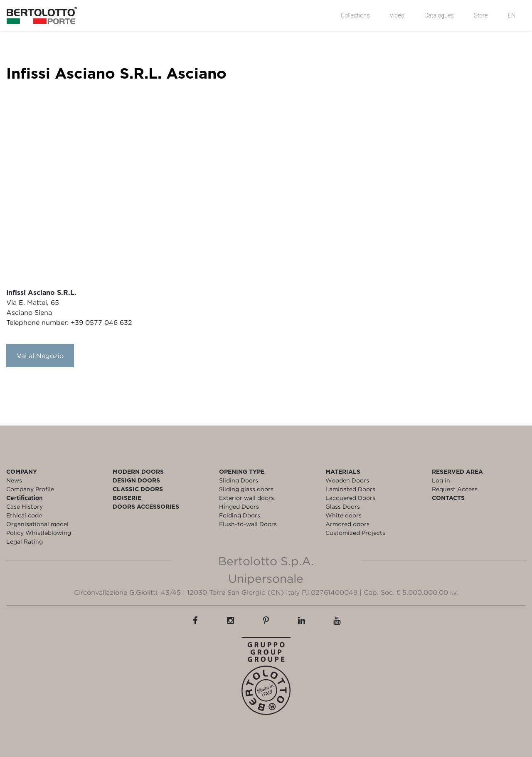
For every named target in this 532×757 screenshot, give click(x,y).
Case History (25, 506)
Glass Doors (343, 506)
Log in (441, 480)
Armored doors (347, 524)
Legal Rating (25, 541)
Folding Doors (240, 515)
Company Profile (30, 489)
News (14, 480)
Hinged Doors (239, 506)
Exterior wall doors (246, 498)
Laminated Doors (350, 489)
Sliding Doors (239, 480)
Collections (355, 15)
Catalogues (439, 15)
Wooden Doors (347, 480)
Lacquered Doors (350, 498)
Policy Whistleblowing (39, 533)
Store (481, 15)
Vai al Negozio (40, 356)
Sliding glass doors (246, 489)
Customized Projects (355, 533)
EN (512, 15)
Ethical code (24, 515)
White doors (344, 515)
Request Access (455, 489)
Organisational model (37, 524)
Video (397, 15)
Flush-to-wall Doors (248, 524)
